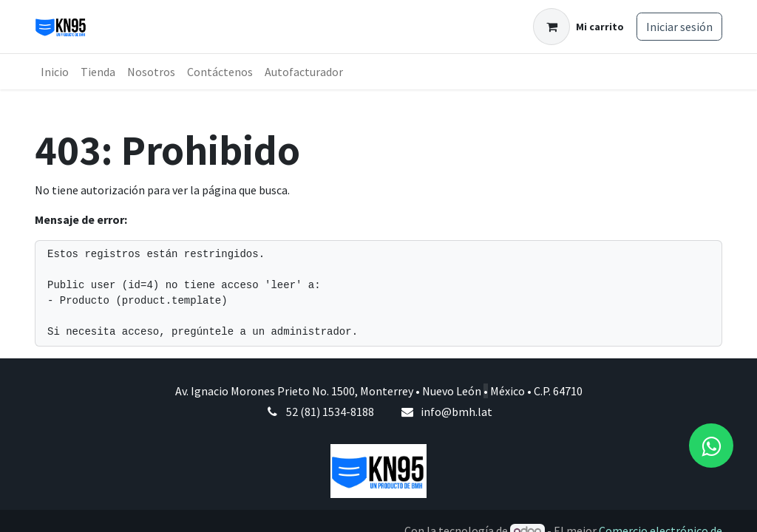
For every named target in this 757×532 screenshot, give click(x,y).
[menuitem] (55, 72)
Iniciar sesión (679, 27)
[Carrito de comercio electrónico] (578, 27)
